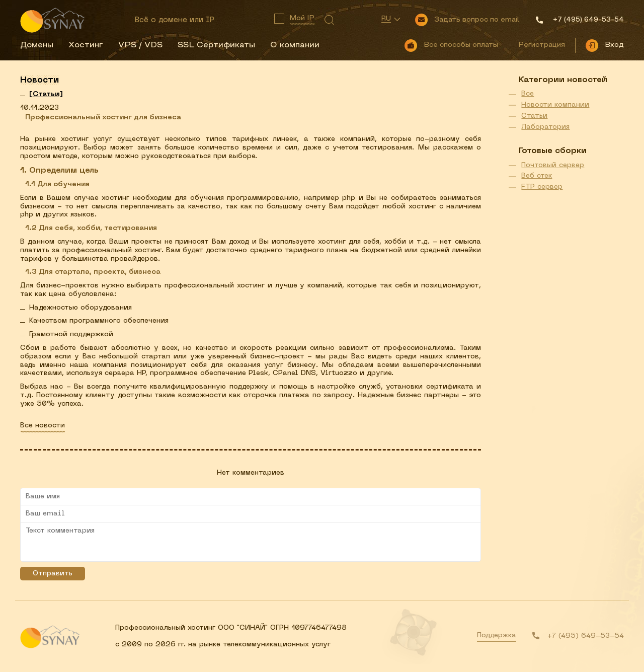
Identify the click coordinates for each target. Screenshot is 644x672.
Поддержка (497, 636)
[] (46, 94)
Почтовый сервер (553, 165)
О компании (295, 45)
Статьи (534, 116)
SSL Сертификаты (216, 45)
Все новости (43, 426)
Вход (614, 45)
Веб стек (537, 176)
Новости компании (555, 105)
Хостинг (86, 45)
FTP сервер (542, 187)
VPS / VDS (140, 45)
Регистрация (542, 45)
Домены (37, 45)
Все (528, 94)
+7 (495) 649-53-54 (586, 636)
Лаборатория (545, 127)
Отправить (53, 574)
